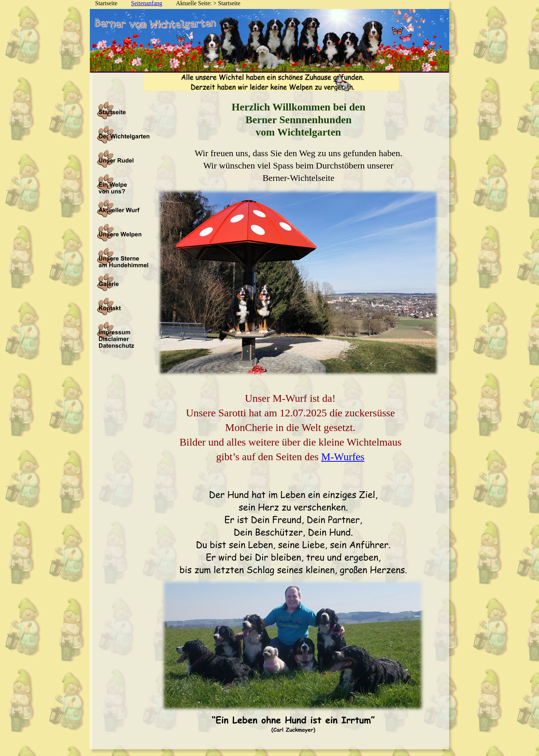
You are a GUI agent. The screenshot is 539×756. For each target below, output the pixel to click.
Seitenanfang (147, 3)
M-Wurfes (343, 457)
